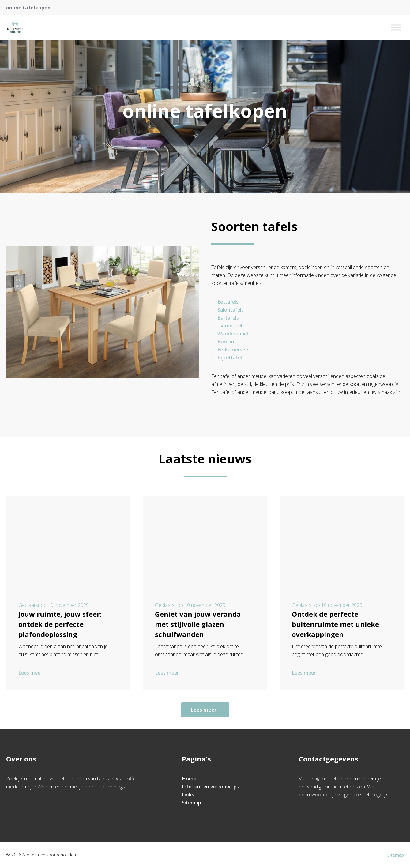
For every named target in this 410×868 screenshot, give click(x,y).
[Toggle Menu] (396, 27)
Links (188, 795)
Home (189, 779)
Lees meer (31, 673)
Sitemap (191, 803)
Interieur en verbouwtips (210, 787)
